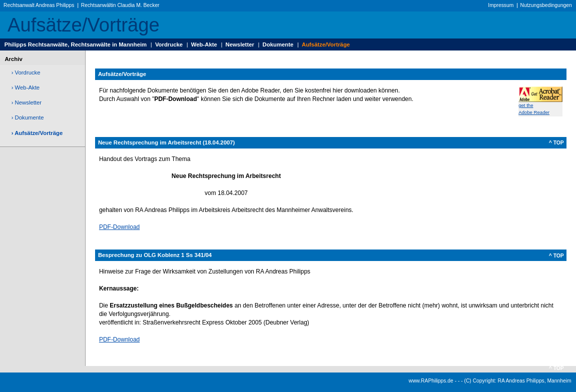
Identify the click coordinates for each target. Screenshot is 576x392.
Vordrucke (169, 44)
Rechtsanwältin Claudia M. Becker (120, 5)
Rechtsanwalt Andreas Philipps (39, 5)
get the (526, 105)
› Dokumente (28, 117)
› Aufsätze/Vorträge (37, 133)
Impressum (501, 5)
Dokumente (278, 44)
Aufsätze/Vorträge (326, 44)
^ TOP (556, 143)
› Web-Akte (26, 87)
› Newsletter (27, 102)
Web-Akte (204, 44)
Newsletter (240, 44)
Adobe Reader (534, 112)
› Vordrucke (26, 72)
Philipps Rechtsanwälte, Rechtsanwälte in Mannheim (76, 44)
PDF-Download (119, 227)
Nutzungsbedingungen (546, 5)
